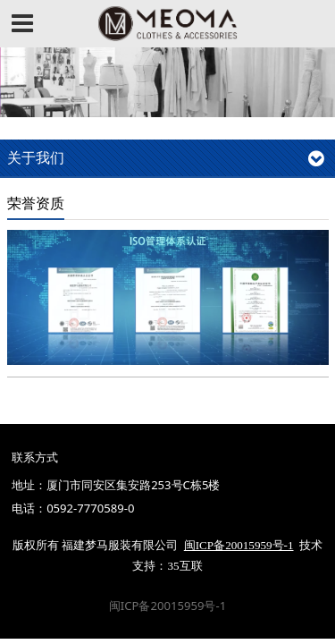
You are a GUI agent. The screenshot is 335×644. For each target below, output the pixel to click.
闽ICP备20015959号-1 (167, 606)
